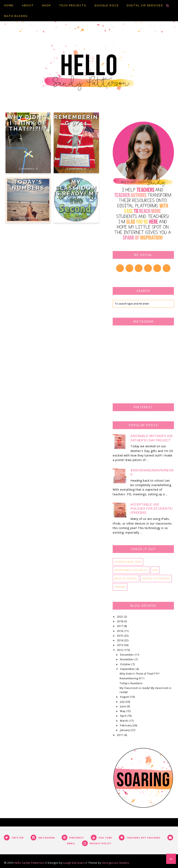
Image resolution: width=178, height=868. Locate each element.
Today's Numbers (28, 185)
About (28, 5)
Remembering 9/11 (76, 120)
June (123, 706)
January (125, 730)
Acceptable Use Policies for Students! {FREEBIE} (151, 509)
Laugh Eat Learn (74, 863)
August (125, 697)
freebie (120, 587)
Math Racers (16, 16)
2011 (120, 735)
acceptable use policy (131, 570)
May (123, 711)
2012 (120, 650)
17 (85, 218)
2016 (120, 631)
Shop (46, 5)
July (123, 702)
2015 (120, 636)
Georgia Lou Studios (116, 863)
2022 (120, 617)
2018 (120, 621)
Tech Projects (73, 5)
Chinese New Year (128, 562)
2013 (120, 645)
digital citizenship (156, 579)
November (127, 659)
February (126, 725)
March (124, 721)
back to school (126, 579)
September (128, 669)
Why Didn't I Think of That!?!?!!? (28, 123)
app (155, 570)
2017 (120, 626)
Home (9, 5)
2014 (120, 640)
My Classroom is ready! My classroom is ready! (76, 193)
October (126, 664)
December (127, 655)
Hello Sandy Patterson (29, 863)
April (123, 716)
